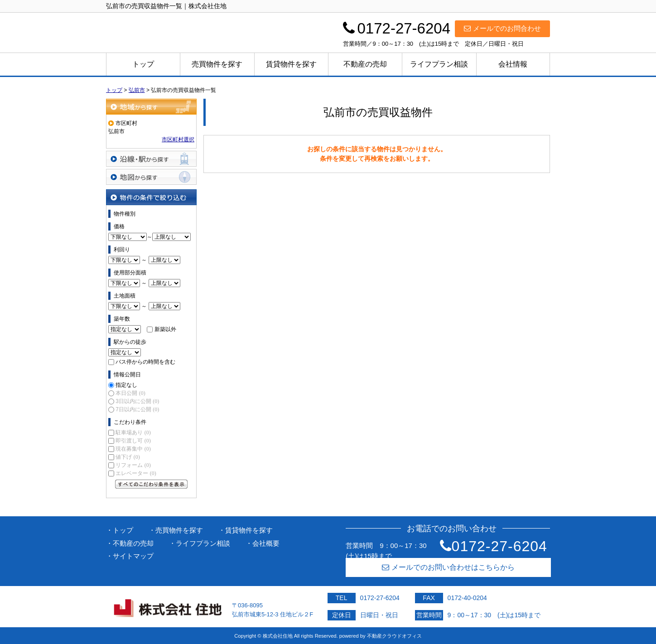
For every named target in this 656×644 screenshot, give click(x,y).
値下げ (128, 457)
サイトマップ (133, 556)
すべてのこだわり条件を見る (151, 484)
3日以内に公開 (137, 401)
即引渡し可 (133, 441)
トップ (143, 64)
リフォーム (133, 465)
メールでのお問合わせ (502, 28)
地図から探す (151, 177)
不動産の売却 (365, 64)
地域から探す (151, 107)
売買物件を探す (217, 64)
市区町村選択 (178, 139)
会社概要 (266, 543)
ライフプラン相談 (439, 64)
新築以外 (165, 329)
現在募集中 (133, 449)
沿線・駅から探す (151, 159)
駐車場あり (133, 433)
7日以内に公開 (137, 409)
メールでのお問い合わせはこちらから (448, 567)
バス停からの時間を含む (145, 362)
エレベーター (136, 473)
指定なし (126, 385)
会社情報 (513, 64)
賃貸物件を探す (291, 64)
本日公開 (130, 393)
